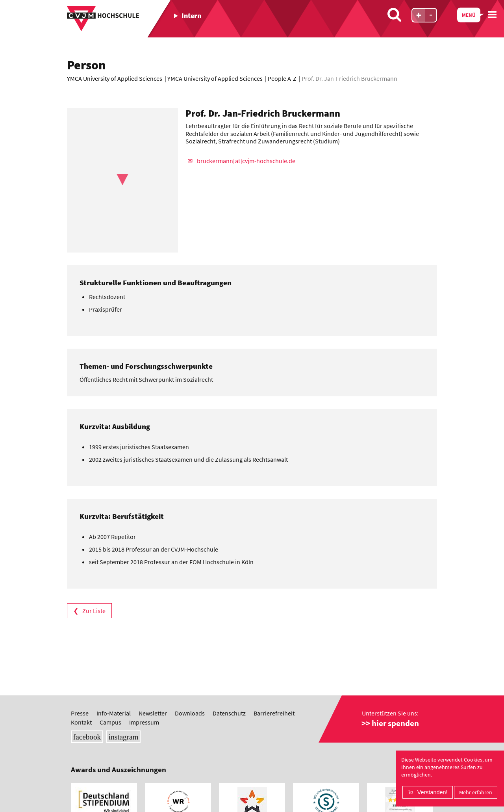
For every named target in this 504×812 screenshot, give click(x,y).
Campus (110, 684)
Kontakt (81, 684)
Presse (80, 676)
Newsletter (153, 676)
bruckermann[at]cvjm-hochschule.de (246, 161)
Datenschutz (229, 676)
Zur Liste (94, 611)
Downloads (190, 676)
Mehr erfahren (476, 792)
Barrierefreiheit (274, 676)
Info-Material (114, 676)
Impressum (144, 684)
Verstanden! (433, 792)
